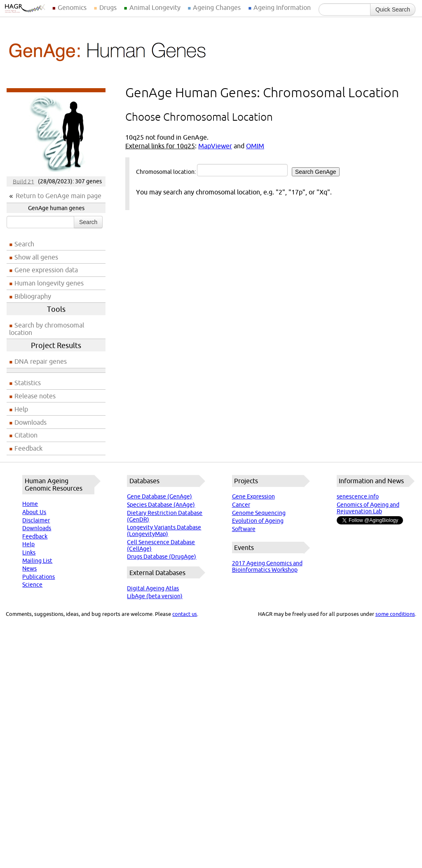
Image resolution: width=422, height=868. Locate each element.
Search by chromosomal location (47, 329)
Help (21, 409)
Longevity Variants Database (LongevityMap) (164, 531)
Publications (39, 577)
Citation (26, 435)
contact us (185, 614)
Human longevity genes (49, 283)
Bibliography (33, 296)
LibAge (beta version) (155, 596)
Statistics (28, 383)
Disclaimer (36, 520)
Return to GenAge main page (59, 196)
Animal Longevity (155, 7)
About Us (34, 512)
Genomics (72, 7)
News (29, 569)
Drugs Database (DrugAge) (162, 557)
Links (29, 552)
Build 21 (23, 181)
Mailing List (37, 561)
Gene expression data (46, 270)
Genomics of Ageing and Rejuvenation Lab (368, 508)
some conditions (395, 614)
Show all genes (36, 257)
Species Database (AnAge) (161, 505)
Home (30, 504)
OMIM (255, 146)
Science (32, 585)
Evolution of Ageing (258, 521)
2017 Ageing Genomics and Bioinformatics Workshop (267, 566)
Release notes (35, 396)
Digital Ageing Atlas (153, 588)
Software (244, 529)
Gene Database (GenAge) (159, 496)
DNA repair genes (41, 361)
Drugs (108, 7)
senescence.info (358, 496)
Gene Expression (253, 496)
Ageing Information (282, 7)
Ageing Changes (217, 7)
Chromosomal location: (238, 170)
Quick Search (393, 9)
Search (88, 222)
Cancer (241, 505)
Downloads (30, 422)
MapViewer (215, 146)
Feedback (28, 448)
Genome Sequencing (259, 513)
